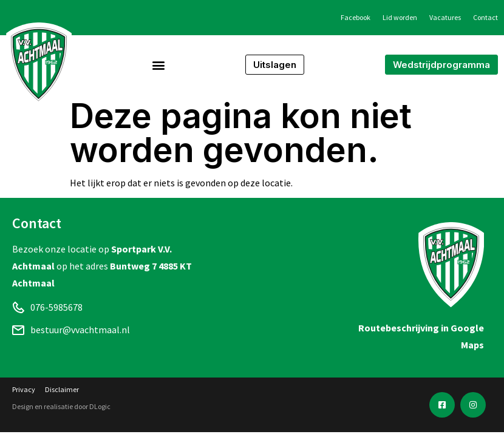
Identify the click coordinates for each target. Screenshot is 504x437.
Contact (485, 17)
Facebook (356, 17)
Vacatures (445, 17)
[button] (159, 65)
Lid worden (400, 17)
